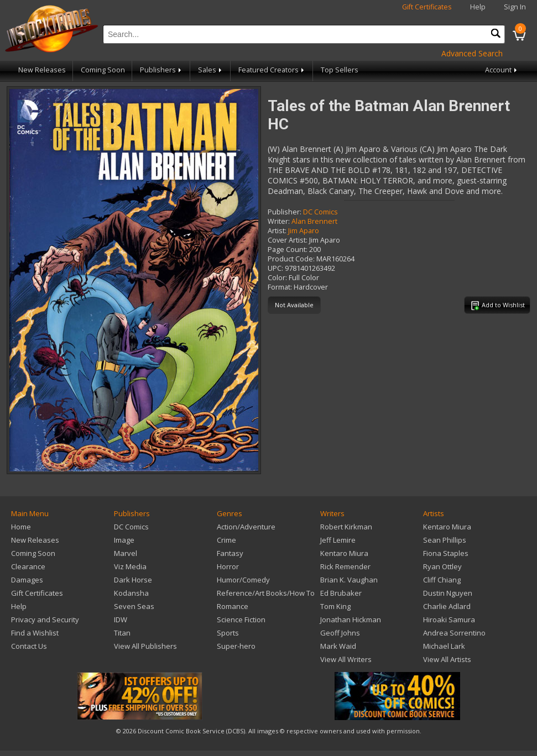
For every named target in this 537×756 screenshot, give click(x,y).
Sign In (515, 7)
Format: (280, 287)
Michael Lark (444, 646)
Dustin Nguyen (448, 593)
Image (124, 540)
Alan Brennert (314, 221)
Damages (27, 580)
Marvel (126, 553)
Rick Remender (345, 566)
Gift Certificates (427, 7)
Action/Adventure (246, 527)
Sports (228, 633)
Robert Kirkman (346, 527)
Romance (233, 606)
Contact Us (29, 646)
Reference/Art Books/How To (266, 593)
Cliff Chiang (442, 580)
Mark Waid (338, 646)
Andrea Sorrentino (454, 633)
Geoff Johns (340, 633)
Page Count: (288, 250)
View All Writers (346, 659)
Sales (211, 70)
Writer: (279, 221)
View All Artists (447, 659)
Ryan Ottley (442, 566)
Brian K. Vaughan (349, 580)
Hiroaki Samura (449, 620)
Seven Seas (134, 606)
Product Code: (291, 259)
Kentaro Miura (344, 553)
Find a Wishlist (35, 633)
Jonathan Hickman (351, 620)
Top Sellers (340, 70)
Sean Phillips (445, 540)
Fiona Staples (446, 553)
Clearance (28, 566)
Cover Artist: (288, 240)
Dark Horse (133, 580)
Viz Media (130, 566)
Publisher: (285, 212)
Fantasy (230, 553)
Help (478, 7)
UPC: (275, 268)
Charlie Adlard (447, 606)
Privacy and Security (45, 620)
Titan (122, 633)
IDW (121, 620)
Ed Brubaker (341, 593)
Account (502, 70)
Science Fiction (241, 620)
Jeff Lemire (338, 540)
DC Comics (320, 212)
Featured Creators (272, 70)
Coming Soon (103, 70)
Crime (226, 540)
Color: (277, 278)
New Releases (42, 70)
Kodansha (131, 593)
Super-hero (236, 646)
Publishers (161, 70)
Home (21, 527)
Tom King (335, 606)
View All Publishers (145, 646)
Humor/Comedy (243, 580)
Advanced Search (472, 53)
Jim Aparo (304, 231)
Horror (228, 566)
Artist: (277, 231)
